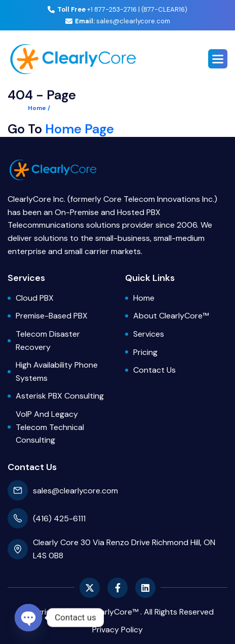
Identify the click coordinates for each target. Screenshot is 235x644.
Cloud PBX (35, 298)
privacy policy (117, 630)
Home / (39, 108)
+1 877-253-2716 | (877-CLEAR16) (117, 9)
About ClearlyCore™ (171, 316)
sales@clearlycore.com (118, 21)
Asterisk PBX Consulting (60, 396)
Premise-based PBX (52, 316)
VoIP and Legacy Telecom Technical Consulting (50, 427)
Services (149, 334)
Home (144, 298)
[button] (218, 59)
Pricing (145, 352)
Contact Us (154, 370)
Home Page (80, 129)
